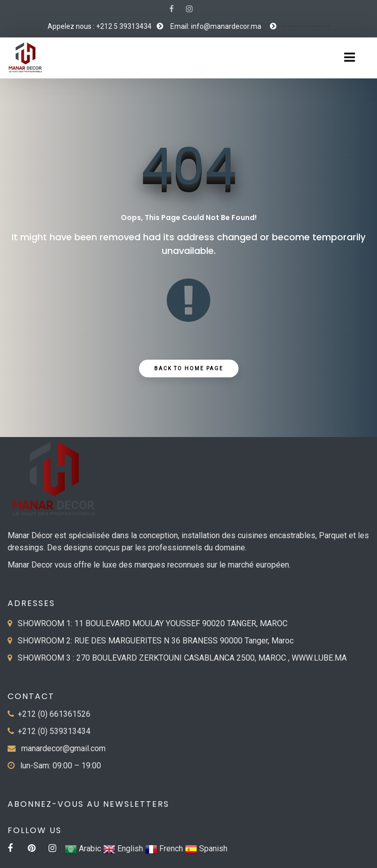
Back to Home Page (189, 368)
